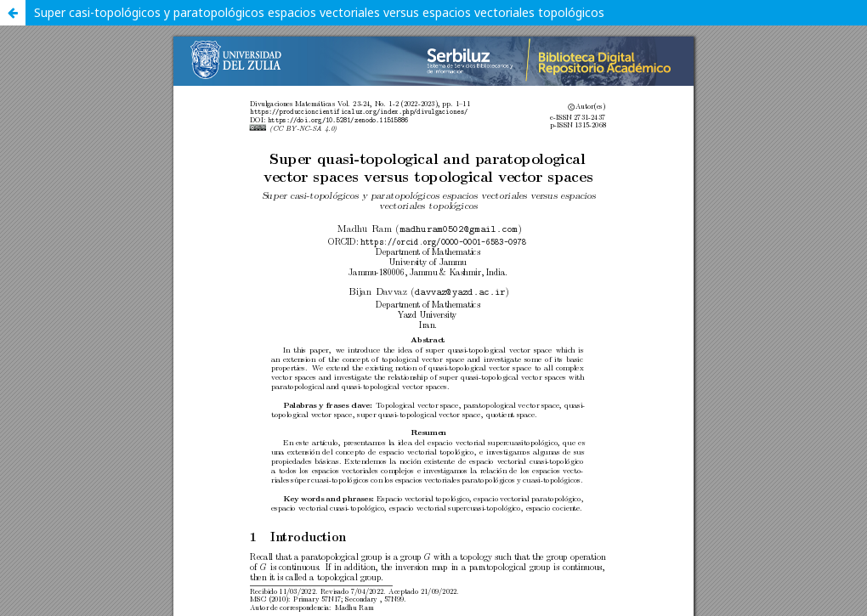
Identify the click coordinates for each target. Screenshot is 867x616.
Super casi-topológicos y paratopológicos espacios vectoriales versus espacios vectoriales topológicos (319, 12)
